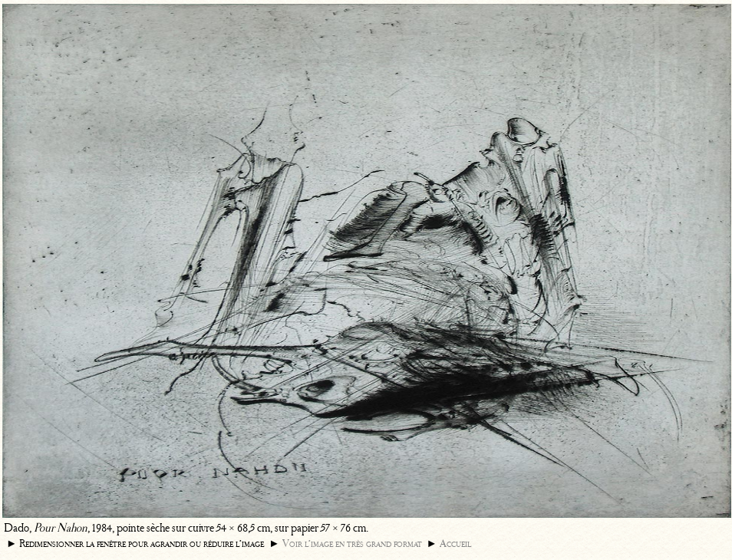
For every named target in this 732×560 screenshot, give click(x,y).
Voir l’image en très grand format (352, 544)
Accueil (455, 544)
